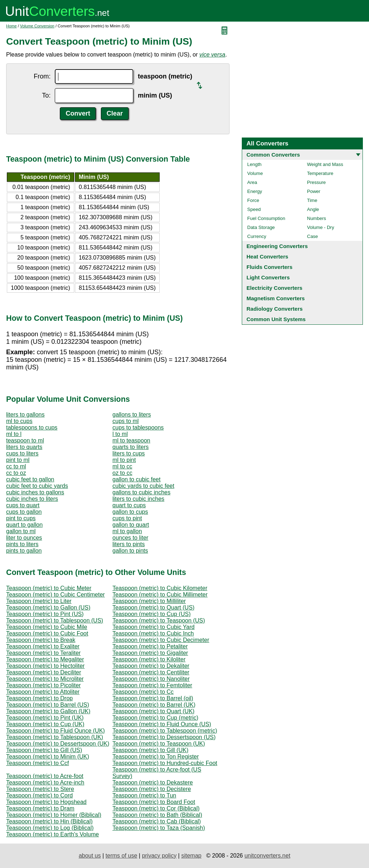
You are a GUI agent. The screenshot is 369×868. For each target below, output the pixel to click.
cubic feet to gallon (30, 479)
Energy (255, 191)
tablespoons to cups (32, 428)
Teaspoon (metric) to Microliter (45, 679)
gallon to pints (130, 551)
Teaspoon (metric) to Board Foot (154, 802)
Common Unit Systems (276, 319)
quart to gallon (24, 525)
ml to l (14, 434)
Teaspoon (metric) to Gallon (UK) (48, 711)
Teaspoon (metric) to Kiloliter (149, 659)
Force (253, 200)
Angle (313, 209)
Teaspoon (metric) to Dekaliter (151, 666)
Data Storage (261, 227)
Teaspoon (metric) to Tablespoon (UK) (55, 737)
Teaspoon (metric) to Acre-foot (45, 776)
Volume (255, 173)
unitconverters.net (267, 856)
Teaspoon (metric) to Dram (40, 808)
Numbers (317, 218)
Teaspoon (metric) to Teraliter (43, 653)
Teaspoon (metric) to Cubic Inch (153, 633)
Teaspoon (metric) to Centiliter (151, 672)
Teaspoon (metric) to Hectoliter (45, 666)
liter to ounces (24, 538)
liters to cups (129, 453)
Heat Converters (267, 257)
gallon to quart (131, 525)
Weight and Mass (325, 164)
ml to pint (124, 460)
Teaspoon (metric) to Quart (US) (154, 608)
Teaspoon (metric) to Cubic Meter (49, 588)
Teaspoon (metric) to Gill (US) (44, 750)
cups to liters (22, 453)
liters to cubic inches (138, 499)
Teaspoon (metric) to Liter (39, 601)
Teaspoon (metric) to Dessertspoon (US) (164, 737)
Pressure (316, 182)
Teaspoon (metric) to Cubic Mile (47, 627)
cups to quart (23, 505)
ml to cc (122, 466)
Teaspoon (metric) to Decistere (152, 789)
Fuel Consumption (266, 218)
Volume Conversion (37, 26)
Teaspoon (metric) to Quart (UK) (154, 711)
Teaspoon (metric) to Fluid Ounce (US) (162, 724)
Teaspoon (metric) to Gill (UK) (150, 750)
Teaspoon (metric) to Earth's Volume (52, 834)
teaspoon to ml (25, 440)
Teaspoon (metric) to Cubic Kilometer (160, 588)
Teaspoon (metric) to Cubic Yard (154, 627)
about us (90, 856)
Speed (254, 209)
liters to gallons (25, 415)
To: (46, 95)
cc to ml (16, 466)
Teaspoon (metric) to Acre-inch (45, 782)
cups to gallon (24, 512)
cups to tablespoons (138, 428)
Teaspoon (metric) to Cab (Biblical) (157, 821)
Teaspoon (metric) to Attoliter (43, 692)
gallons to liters (132, 415)
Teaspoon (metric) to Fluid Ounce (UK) (55, 731)
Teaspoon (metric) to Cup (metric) (155, 718)
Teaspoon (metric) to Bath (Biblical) (157, 815)
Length (254, 164)
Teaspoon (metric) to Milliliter (149, 601)
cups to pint (127, 518)
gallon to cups (130, 512)
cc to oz (16, 473)
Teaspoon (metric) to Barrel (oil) (153, 698)
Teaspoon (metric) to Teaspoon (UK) (159, 744)
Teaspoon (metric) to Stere (40, 789)
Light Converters (268, 277)
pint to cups (21, 518)
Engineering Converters (277, 246)
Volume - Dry (321, 227)
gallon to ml (21, 531)
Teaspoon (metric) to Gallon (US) (48, 608)
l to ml (120, 434)
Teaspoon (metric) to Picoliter (43, 685)
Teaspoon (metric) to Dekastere (153, 782)
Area (252, 182)
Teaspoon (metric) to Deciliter (44, 672)
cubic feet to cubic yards (37, 486)
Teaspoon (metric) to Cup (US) (152, 614)
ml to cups (19, 421)
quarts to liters (130, 447)
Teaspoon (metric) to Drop (39, 698)
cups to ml (126, 421)
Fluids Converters (270, 267)
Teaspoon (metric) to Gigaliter (150, 653)
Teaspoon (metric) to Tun (144, 795)
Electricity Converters (274, 288)
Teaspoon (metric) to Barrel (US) (48, 705)
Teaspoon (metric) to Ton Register (156, 757)
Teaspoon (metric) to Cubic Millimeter (160, 595)
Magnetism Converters (276, 298)
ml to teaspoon (131, 440)
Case (312, 236)
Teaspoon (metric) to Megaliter (45, 659)
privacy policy (159, 856)
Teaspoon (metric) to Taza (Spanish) (159, 828)
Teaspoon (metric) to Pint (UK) (45, 718)
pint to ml (18, 460)
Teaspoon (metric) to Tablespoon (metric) (165, 731)
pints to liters (22, 544)
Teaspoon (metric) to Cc (143, 692)
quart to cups (129, 505)
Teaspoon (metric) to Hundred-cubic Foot (165, 763)
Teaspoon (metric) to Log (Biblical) (50, 828)
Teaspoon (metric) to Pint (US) (45, 614)
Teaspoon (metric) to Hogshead (46, 802)
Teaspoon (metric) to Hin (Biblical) (49, 821)
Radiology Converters (275, 309)
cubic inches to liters (32, 499)
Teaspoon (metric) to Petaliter (150, 646)
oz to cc (122, 473)
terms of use (121, 856)
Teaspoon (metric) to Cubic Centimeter (55, 595)
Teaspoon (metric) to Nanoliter (151, 679)
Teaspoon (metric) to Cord (39, 795)
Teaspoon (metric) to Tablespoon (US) (55, 620)
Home (11, 26)
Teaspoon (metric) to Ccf (37, 763)
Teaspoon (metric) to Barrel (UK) (154, 705)
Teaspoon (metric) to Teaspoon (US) (159, 620)
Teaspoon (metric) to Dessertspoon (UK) (58, 744)
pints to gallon (24, 551)
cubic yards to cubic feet (143, 486)
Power (314, 191)
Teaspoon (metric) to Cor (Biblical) (156, 808)
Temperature (320, 173)
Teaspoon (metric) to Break (41, 640)
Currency (257, 236)
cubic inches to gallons (35, 492)
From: (42, 76)
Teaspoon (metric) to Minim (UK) (48, 757)
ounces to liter (130, 538)
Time (312, 200)
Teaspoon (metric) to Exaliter (43, 646)
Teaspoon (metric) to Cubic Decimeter (161, 640)
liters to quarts (24, 447)
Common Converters (273, 155)
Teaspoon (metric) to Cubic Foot (47, 633)
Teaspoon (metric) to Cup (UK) (45, 724)
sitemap (191, 856)
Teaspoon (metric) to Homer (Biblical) (54, 815)
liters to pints (129, 544)
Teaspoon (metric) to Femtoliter (152, 685)
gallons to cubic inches (141, 492)
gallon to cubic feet (136, 479)
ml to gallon (127, 531)
